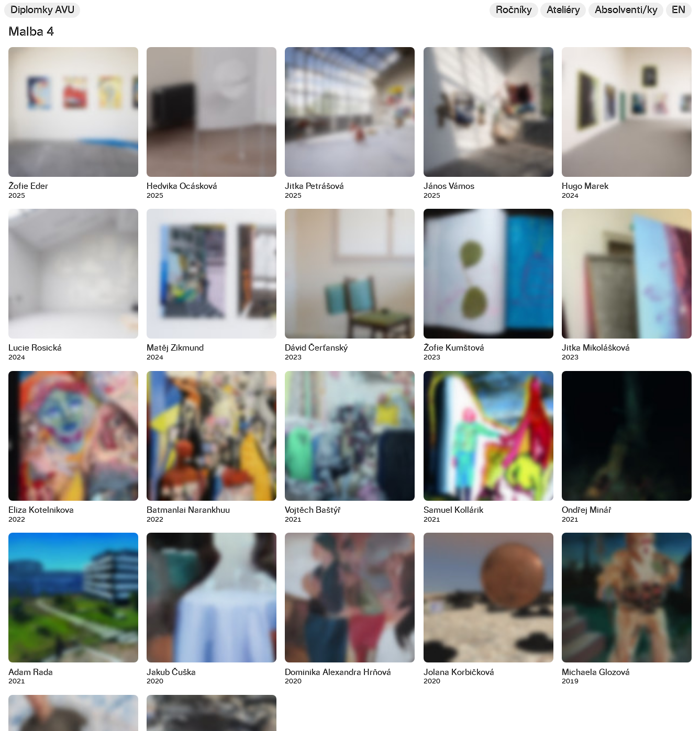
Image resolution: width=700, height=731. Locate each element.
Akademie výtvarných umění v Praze (90, 702)
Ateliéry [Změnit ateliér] (563, 10)
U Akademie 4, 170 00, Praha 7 (56, 711)
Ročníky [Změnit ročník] (514, 10)
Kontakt (21, 720)
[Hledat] (626, 10)
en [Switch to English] (679, 10)
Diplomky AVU (42, 10)
